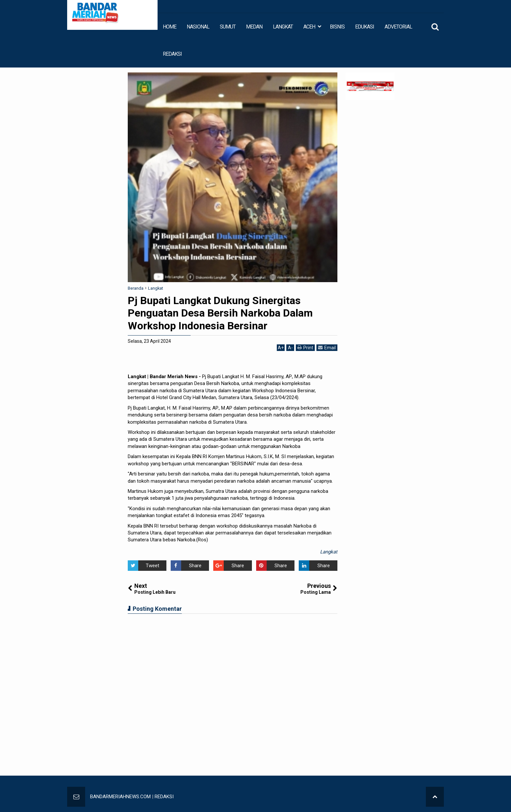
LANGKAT (283, 27)
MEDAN (254, 27)
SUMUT (228, 27)
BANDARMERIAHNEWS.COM (120, 797)
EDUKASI (365, 27)
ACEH (309, 27)
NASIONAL (198, 27)
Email (327, 348)
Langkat (329, 552)
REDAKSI (172, 54)
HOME (170, 27)
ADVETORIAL (398, 27)
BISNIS (337, 27)
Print (305, 348)
